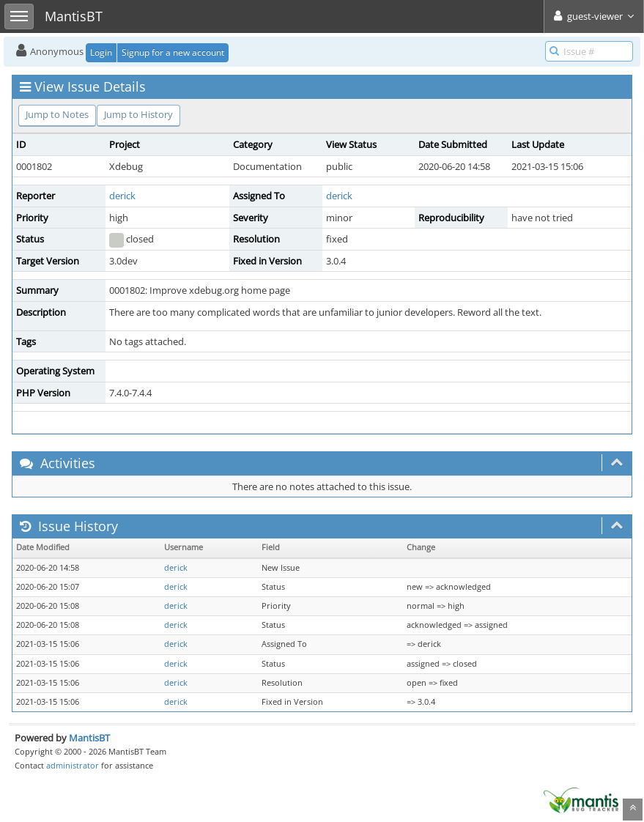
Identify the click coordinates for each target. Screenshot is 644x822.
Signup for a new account (173, 52)
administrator (73, 765)
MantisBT (89, 738)
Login (101, 52)
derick (122, 196)
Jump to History (138, 114)
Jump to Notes (57, 114)
